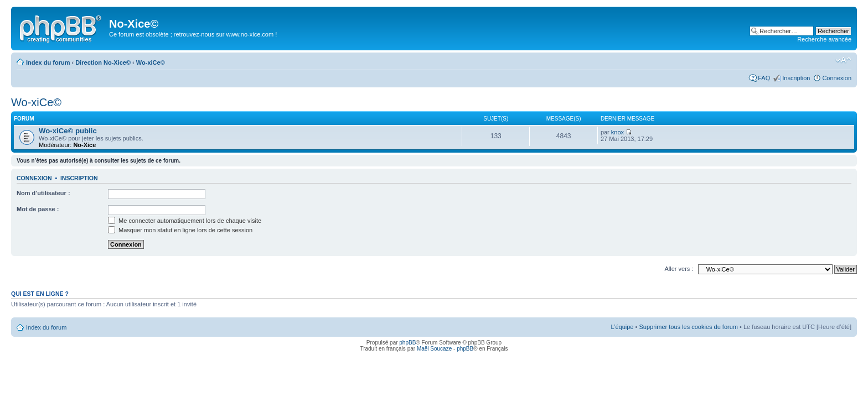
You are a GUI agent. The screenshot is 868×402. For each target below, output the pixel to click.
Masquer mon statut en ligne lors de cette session (180, 230)
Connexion (837, 78)
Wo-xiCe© (151, 62)
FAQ (764, 78)
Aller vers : (679, 269)
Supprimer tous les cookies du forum (688, 327)
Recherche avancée (824, 39)
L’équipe (622, 327)
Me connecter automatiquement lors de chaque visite (185, 221)
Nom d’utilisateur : (43, 193)
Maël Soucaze (434, 349)
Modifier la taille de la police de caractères (843, 60)
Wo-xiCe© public (68, 131)
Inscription (796, 78)
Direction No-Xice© (103, 62)
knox (618, 132)
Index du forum (48, 62)
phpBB (407, 343)
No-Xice (84, 145)
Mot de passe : (38, 209)
